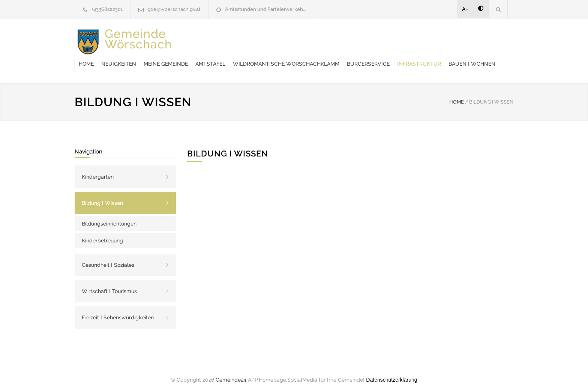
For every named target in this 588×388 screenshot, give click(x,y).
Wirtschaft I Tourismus (109, 284)
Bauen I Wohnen (324, 56)
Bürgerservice (220, 56)
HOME (457, 94)
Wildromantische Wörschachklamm (406, 38)
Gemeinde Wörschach (138, 44)
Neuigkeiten (239, 38)
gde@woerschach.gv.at (174, 9)
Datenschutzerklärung (391, 372)
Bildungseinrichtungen (109, 216)
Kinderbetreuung (102, 233)
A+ (465, 9)
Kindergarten (98, 169)
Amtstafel (330, 38)
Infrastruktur (271, 56)
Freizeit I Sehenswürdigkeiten (118, 310)
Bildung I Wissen (102, 196)
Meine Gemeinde (286, 38)
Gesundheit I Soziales (108, 257)
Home (206, 38)
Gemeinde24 (231, 372)
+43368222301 (107, 9)
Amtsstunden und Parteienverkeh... (266, 9)
